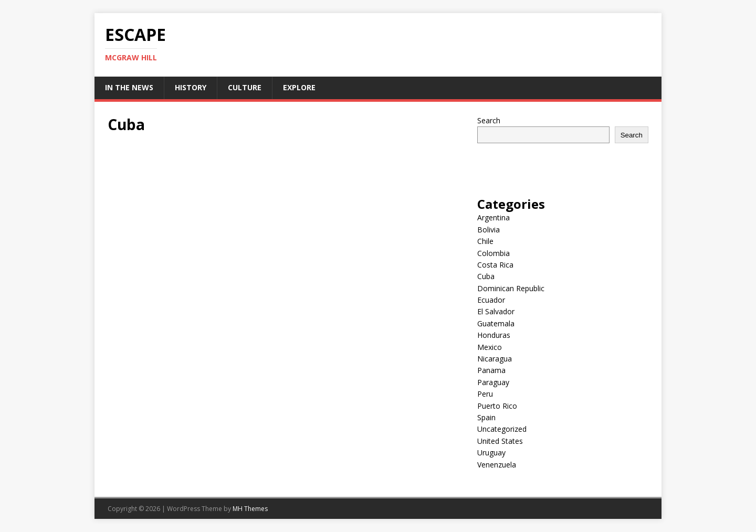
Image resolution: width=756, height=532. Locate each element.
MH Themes (250, 509)
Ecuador (491, 300)
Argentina (493, 217)
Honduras (494, 335)
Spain (486, 417)
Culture (245, 87)
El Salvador (496, 311)
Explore (299, 87)
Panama (491, 370)
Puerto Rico (497, 406)
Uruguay (491, 453)
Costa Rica (495, 265)
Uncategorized (502, 429)
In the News (129, 87)
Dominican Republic (511, 288)
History (191, 87)
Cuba (486, 276)
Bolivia (489, 230)
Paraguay (493, 382)
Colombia (493, 253)
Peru (485, 394)
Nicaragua (495, 359)
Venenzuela (497, 465)
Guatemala (496, 323)
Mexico (490, 347)
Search (489, 120)
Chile (485, 241)
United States (500, 441)
